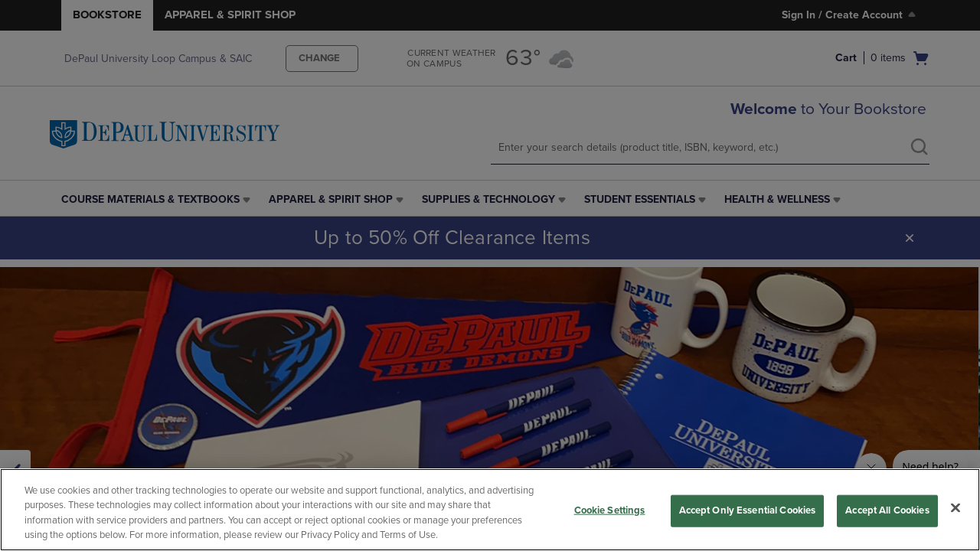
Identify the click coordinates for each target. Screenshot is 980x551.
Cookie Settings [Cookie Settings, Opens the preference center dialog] (610, 510)
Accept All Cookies (887, 510)
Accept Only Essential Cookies (748, 510)
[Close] (955, 507)
